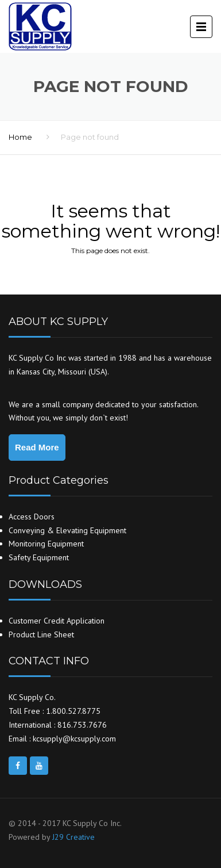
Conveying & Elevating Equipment (67, 530)
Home (20, 137)
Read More (37, 447)
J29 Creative (73, 837)
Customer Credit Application (57, 621)
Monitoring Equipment (46, 544)
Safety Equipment (39, 557)
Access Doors (32, 517)
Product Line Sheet (41, 634)
